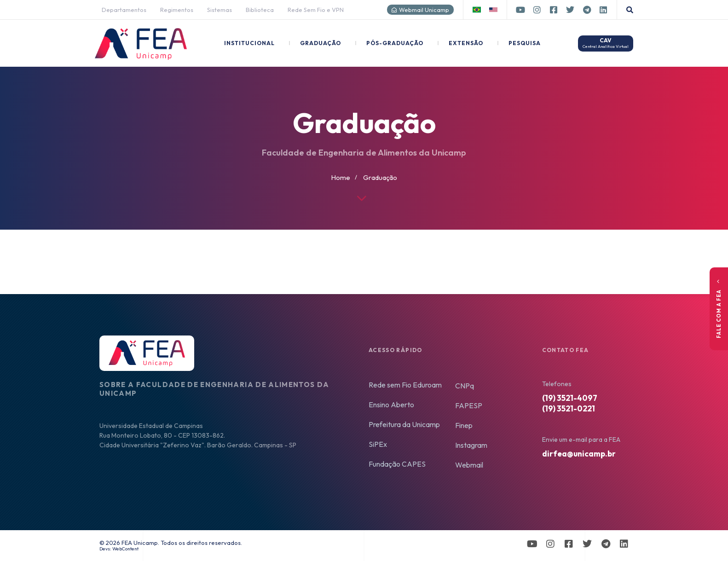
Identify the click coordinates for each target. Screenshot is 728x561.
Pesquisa (519, 43)
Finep (464, 425)
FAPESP (469, 405)
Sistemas (220, 10)
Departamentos (124, 10)
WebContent (125, 549)
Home (341, 177)
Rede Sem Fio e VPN (316, 10)
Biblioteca (260, 10)
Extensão (460, 43)
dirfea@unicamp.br (579, 454)
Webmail (469, 465)
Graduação (315, 43)
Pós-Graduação (389, 43)
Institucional (249, 43)
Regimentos (177, 10)
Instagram (471, 445)
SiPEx (378, 444)
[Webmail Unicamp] (394, 10)
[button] (630, 10)
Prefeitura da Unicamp (404, 424)
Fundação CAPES (397, 464)
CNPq (465, 386)
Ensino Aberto (391, 405)
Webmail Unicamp (424, 10)
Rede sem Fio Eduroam (405, 385)
